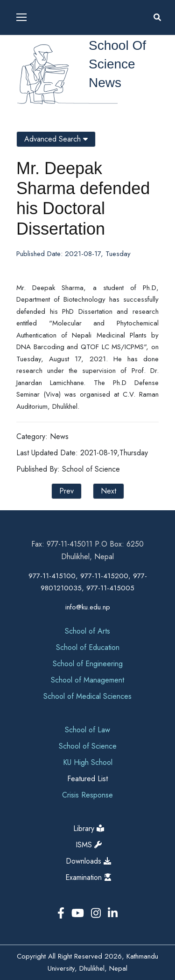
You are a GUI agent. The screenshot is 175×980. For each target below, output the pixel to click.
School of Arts (87, 631)
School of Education (88, 647)
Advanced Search (56, 139)
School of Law (87, 730)
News (105, 83)
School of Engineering (88, 664)
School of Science (88, 746)
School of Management (87, 680)
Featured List (87, 779)
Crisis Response (87, 795)
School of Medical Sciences (87, 696)
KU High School (88, 762)
